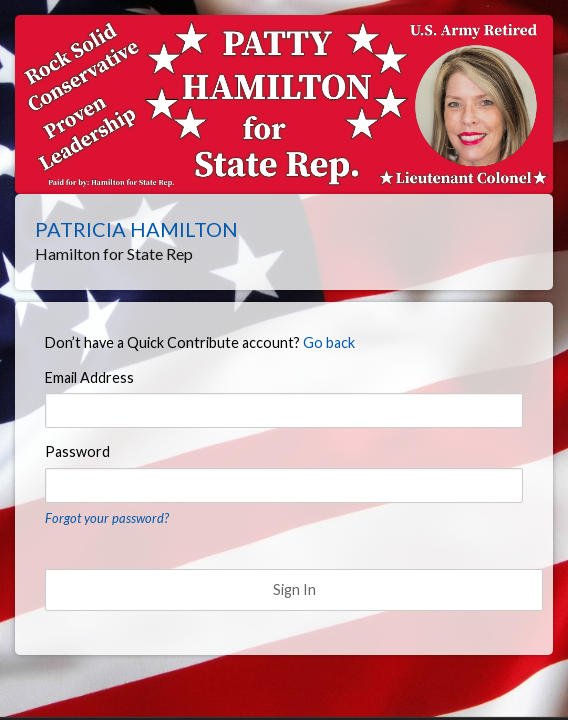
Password (77, 451)
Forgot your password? (107, 518)
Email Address (89, 377)
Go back (329, 342)
